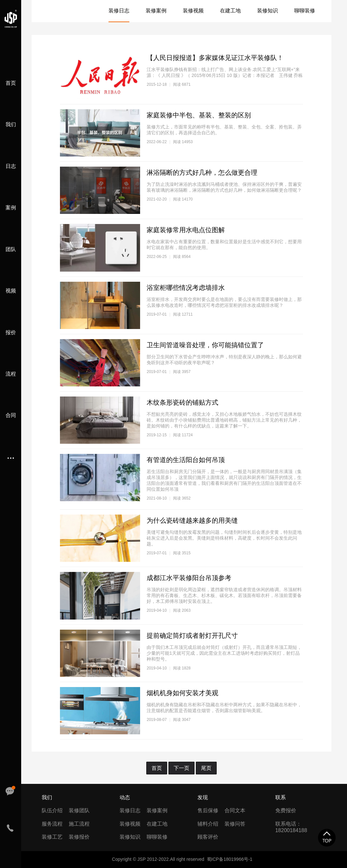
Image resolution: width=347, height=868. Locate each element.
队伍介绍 (52, 810)
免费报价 (286, 810)
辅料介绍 (208, 824)
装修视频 (193, 11)
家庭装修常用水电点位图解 (186, 230)
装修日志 (119, 11)
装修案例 (156, 11)
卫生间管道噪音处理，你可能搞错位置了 (205, 345)
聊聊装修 (305, 11)
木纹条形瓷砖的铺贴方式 (182, 402)
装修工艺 (52, 837)
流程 (11, 374)
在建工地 (230, 11)
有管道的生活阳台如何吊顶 (186, 460)
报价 (11, 332)
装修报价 (79, 837)
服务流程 (52, 824)
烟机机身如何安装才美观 (182, 693)
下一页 (181, 768)
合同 (11, 415)
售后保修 (208, 810)
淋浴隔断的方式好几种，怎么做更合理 (202, 172)
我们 (11, 124)
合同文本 (235, 810)
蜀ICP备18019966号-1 (230, 859)
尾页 (206, 768)
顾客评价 (208, 837)
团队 (11, 249)
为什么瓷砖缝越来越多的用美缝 (192, 520)
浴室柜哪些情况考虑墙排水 (186, 288)
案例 (11, 208)
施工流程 (79, 824)
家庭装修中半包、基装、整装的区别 (199, 115)
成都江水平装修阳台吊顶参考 (189, 578)
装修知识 (267, 11)
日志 (11, 166)
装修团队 (79, 810)
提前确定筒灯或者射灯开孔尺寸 (192, 636)
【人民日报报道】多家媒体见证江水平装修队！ (215, 58)
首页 (11, 83)
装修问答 (235, 824)
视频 (11, 291)
